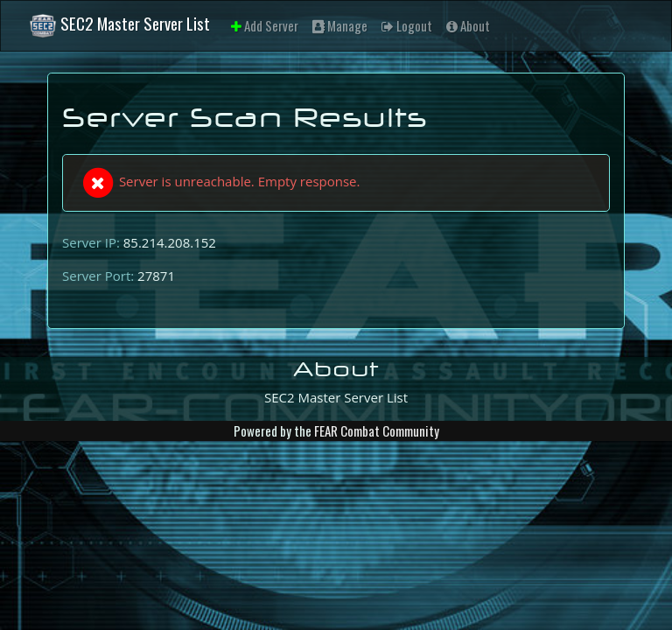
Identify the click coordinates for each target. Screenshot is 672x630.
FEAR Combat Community (377, 430)
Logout (407, 25)
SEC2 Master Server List (119, 26)
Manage (340, 25)
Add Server (265, 25)
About (468, 25)
